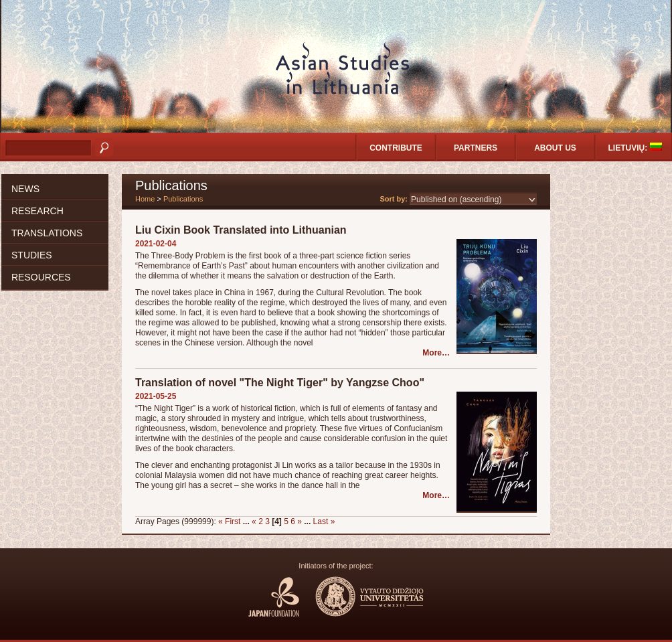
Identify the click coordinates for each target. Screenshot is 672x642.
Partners (476, 148)
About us (555, 148)
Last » (324, 521)
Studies (32, 255)
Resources (41, 277)
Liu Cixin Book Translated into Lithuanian (241, 230)
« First (229, 521)
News (25, 189)
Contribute (396, 148)
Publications (183, 199)
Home (145, 199)
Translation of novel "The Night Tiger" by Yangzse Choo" (280, 383)
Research (37, 211)
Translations (47, 233)
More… (436, 353)
